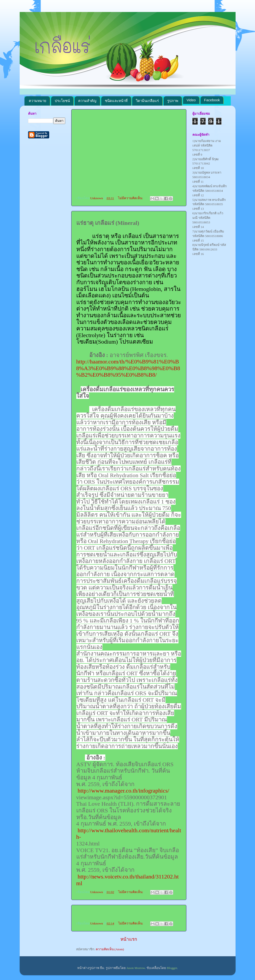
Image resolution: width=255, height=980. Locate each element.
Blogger (172, 968)
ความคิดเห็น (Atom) (110, 949)
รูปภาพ (173, 101)
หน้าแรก (129, 939)
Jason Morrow (136, 968)
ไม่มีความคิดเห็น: (131, 198)
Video (191, 100)
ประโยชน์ (62, 101)
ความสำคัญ (87, 101)
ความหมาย (38, 101)
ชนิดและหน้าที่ (116, 101)
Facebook (212, 100)
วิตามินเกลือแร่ (147, 101)
